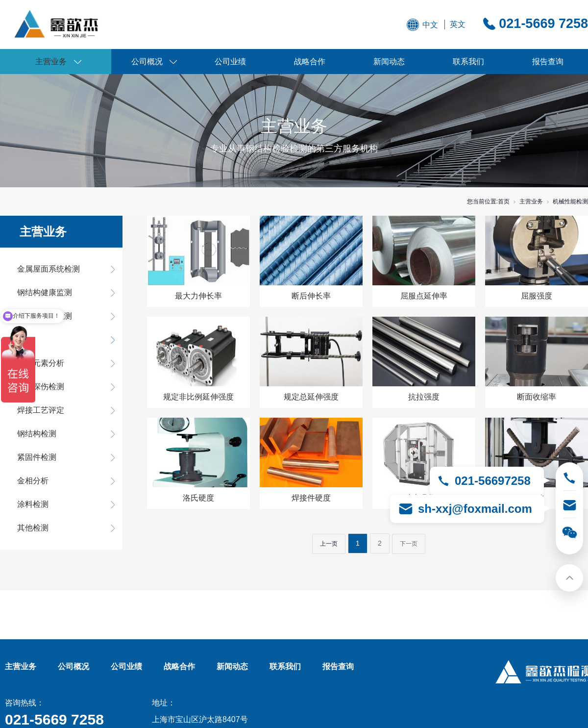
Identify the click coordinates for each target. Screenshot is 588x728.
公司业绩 (230, 62)
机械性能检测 (570, 201)
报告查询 (548, 62)
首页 (504, 201)
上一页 (329, 544)
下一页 (409, 544)
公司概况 (147, 62)
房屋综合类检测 (45, 316)
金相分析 (33, 481)
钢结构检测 (37, 434)
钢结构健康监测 (45, 292)
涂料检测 (33, 504)
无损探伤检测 (41, 387)
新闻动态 (389, 62)
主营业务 (51, 62)
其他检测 (33, 528)
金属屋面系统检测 (49, 269)
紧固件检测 (37, 457)
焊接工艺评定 (41, 410)
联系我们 (468, 62)
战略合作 (310, 62)
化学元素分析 (41, 363)
